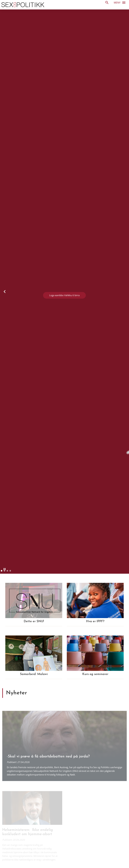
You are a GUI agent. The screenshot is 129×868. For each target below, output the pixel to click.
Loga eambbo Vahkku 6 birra (64, 295)
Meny (121, 2)
